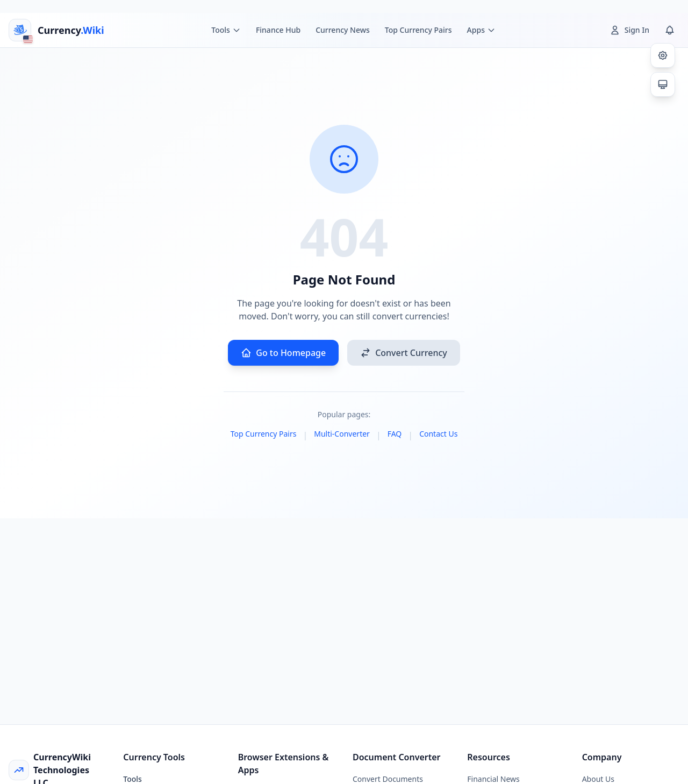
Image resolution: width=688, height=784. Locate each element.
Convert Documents (388, 779)
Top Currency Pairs (418, 30)
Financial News (493, 779)
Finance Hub (278, 30)
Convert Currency (404, 353)
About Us (598, 779)
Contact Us (438, 434)
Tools (132, 779)
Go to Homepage (283, 353)
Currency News (343, 30)
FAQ (395, 434)
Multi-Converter (342, 434)
